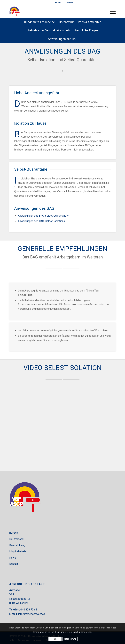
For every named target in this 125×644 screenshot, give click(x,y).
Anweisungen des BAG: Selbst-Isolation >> (42, 221)
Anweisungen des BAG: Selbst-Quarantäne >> (44, 216)
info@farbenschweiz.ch (31, 614)
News (13, 558)
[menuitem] (58, 2)
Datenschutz (70, 639)
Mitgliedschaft (18, 551)
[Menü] (111, 11)
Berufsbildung (17, 545)
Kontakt (14, 564)
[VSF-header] (52, 11)
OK (55, 639)
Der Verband (16, 539)
